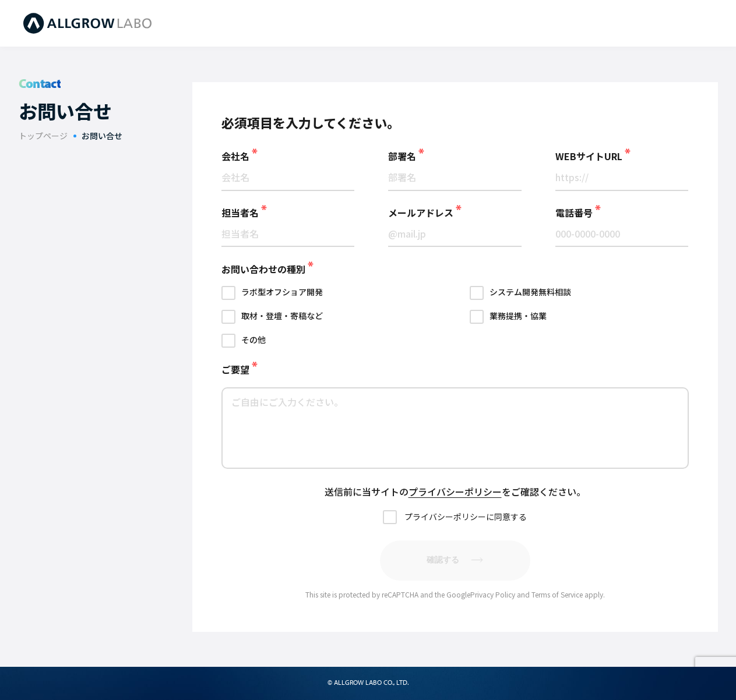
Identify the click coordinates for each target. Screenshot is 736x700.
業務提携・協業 (518, 316)
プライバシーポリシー (455, 492)
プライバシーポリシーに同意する (466, 517)
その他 (253, 340)
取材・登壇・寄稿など (282, 316)
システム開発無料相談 (530, 292)
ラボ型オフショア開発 (282, 292)
